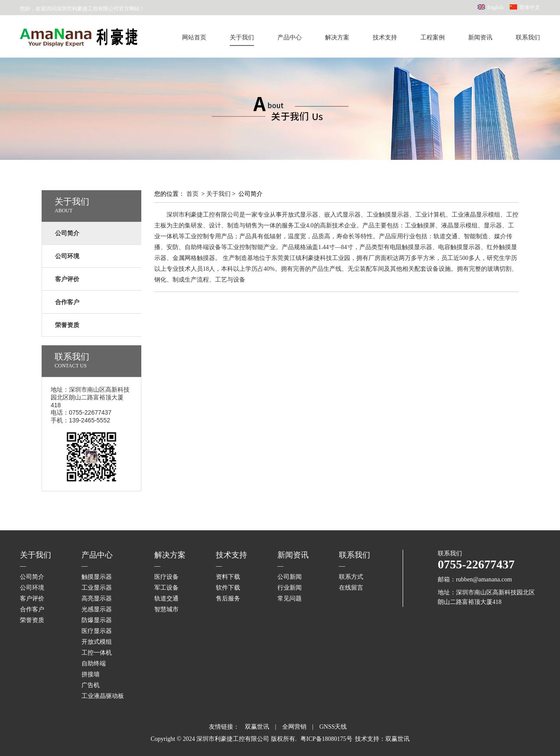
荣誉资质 (32, 620)
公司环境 (32, 588)
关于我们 (242, 37)
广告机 (91, 685)
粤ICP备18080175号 (326, 739)
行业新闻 (290, 588)
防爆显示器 (97, 620)
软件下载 (228, 588)
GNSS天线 (333, 727)
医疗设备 (166, 577)
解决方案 (337, 37)
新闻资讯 (480, 37)
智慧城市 (166, 609)
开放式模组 (97, 642)
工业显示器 (97, 588)
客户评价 (32, 599)
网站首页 (194, 37)
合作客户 (32, 609)
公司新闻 (290, 577)
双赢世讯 (257, 727)
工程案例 (433, 37)
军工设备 (166, 588)
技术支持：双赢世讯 (382, 739)
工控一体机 (97, 653)
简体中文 (530, 7)
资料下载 (228, 577)
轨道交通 (166, 599)
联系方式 (351, 577)
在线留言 (351, 588)
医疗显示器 (97, 631)
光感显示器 (97, 609)
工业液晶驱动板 (103, 696)
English (495, 7)
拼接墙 (91, 674)
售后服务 (228, 599)
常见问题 (290, 599)
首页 (192, 194)
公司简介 (32, 577)
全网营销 (294, 727)
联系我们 (528, 37)
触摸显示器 (97, 577)
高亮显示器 (97, 599)
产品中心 (290, 37)
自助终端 (94, 664)
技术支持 (385, 37)
